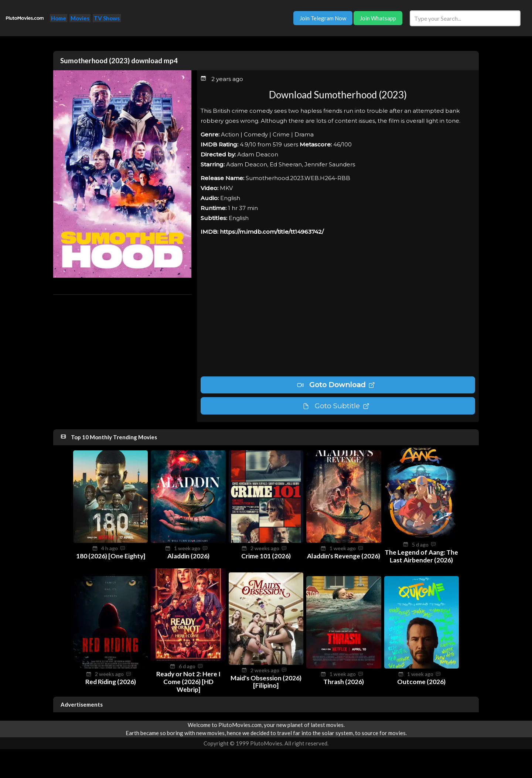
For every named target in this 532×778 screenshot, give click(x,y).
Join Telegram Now (323, 18)
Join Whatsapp (378, 18)
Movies (80, 18)
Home (59, 18)
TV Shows (107, 18)
